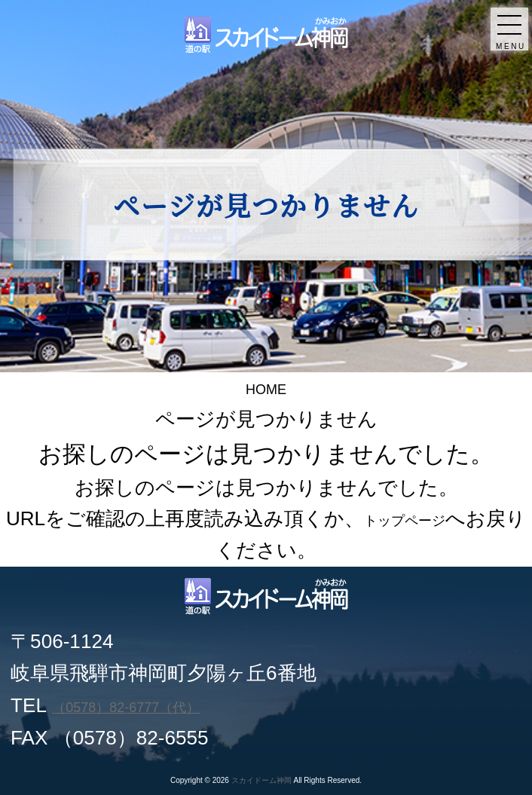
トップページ (425, 518)
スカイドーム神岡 (261, 780)
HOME (266, 387)
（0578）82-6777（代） (159, 705)
